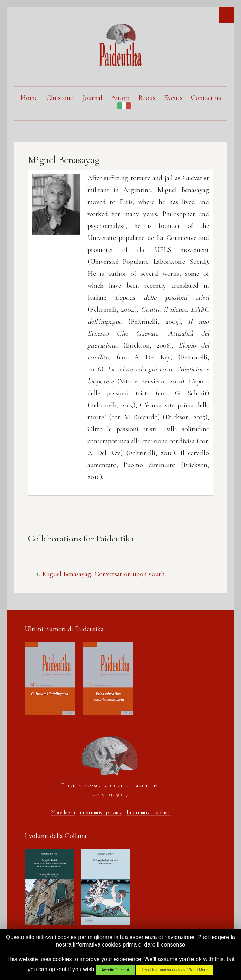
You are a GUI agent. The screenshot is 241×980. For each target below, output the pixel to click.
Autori (120, 98)
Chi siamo (60, 98)
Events (173, 98)
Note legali (63, 812)
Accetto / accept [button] (115, 970)
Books (147, 98)
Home (29, 98)
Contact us (206, 98)
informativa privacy (101, 812)
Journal (92, 98)
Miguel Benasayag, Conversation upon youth (103, 574)
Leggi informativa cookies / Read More (175, 970)
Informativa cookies (148, 812)
